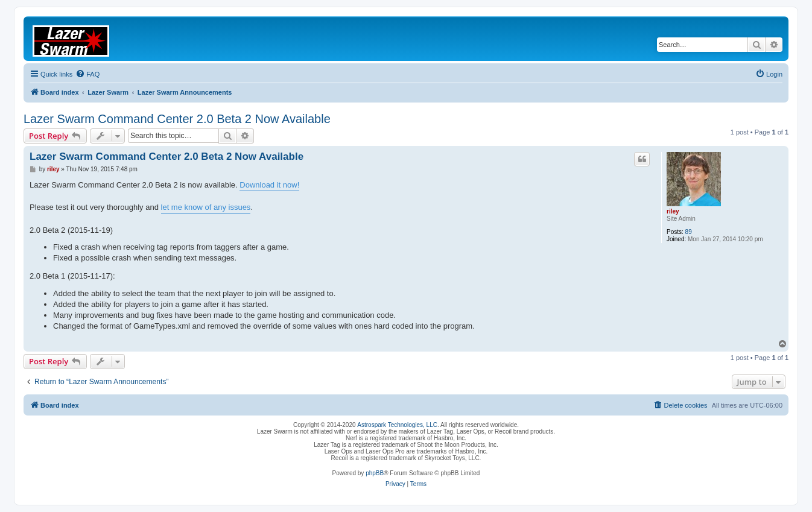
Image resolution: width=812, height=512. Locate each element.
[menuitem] (87, 74)
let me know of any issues (206, 207)
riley (673, 211)
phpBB (375, 473)
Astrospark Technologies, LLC (397, 425)
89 (689, 232)
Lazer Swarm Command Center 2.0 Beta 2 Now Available (177, 119)
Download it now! (269, 185)
